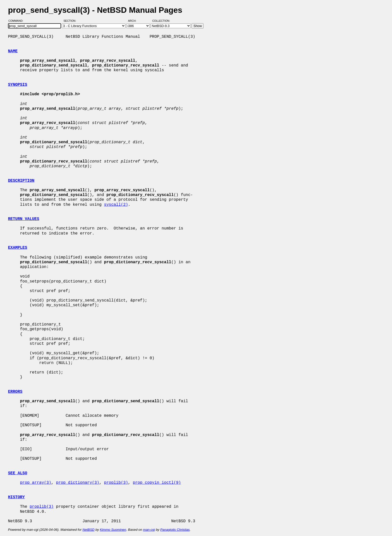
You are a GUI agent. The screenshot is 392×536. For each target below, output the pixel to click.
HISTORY (16, 497)
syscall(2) (116, 205)
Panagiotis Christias (175, 530)
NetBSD (88, 530)
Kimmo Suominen (113, 530)
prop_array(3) (36, 483)
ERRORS (15, 392)
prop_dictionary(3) (78, 483)
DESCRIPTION (21, 181)
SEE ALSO (18, 473)
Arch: (134, 21)
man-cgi (149, 530)
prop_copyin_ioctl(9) (157, 483)
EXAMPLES (18, 248)
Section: (71, 21)
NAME (13, 51)
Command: (17, 21)
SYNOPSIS (18, 85)
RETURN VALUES (24, 219)
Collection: (161, 21)
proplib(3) (116, 483)
